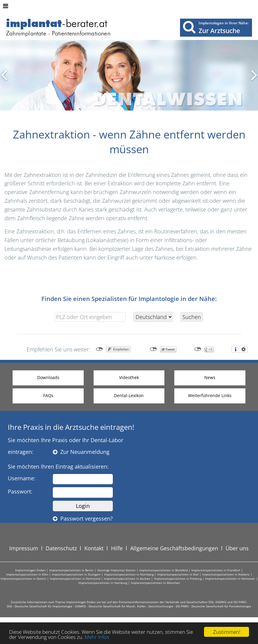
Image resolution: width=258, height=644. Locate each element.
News (210, 377)
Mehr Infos (97, 637)
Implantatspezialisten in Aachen (127, 579)
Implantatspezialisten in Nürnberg (129, 574)
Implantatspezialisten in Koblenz (226, 574)
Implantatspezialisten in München (155, 583)
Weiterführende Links (210, 395)
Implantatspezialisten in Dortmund (75, 579)
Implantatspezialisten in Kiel (178, 574)
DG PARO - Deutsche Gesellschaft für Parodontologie (213, 606)
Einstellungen (244, 349)
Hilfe (117, 548)
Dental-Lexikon (129, 395)
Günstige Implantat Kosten (116, 570)
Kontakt (94, 548)
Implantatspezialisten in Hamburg (103, 583)
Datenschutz (61, 548)
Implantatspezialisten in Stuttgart (76, 574)
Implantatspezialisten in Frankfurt (216, 570)
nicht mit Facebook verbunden (99, 349)
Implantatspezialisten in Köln (27, 574)
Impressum (24, 548)
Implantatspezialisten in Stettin (23, 579)
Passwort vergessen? (83, 518)
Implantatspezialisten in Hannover (230, 579)
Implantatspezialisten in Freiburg (178, 579)
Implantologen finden (30, 570)
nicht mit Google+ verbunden (198, 349)
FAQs (48, 395)
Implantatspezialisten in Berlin (71, 570)
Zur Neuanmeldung (81, 452)
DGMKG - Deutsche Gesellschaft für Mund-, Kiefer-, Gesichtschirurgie (124, 606)
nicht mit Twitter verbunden (153, 349)
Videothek (129, 377)
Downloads (48, 377)
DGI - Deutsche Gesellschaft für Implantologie (40, 606)
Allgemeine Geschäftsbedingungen (174, 548)
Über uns (237, 548)
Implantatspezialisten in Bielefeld (163, 570)
